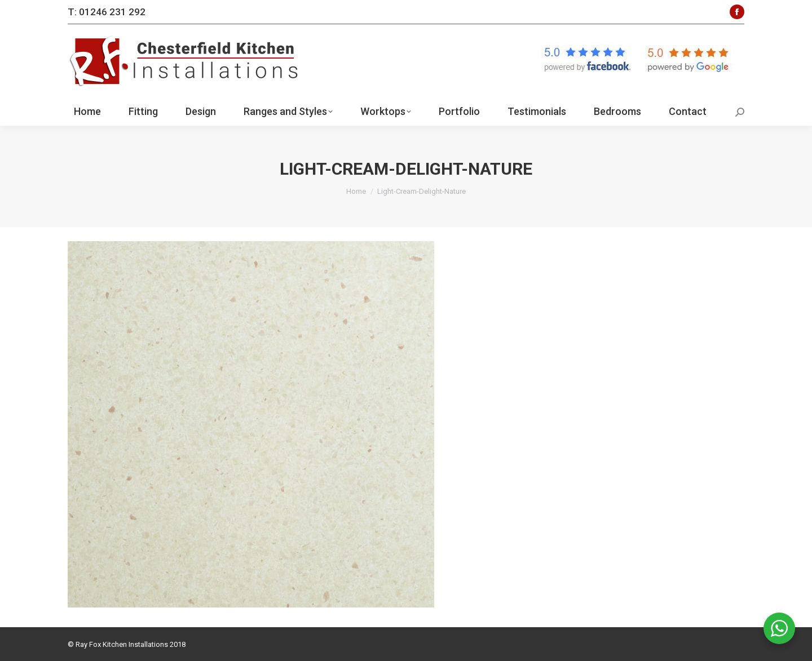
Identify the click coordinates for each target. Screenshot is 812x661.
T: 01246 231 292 (107, 12)
